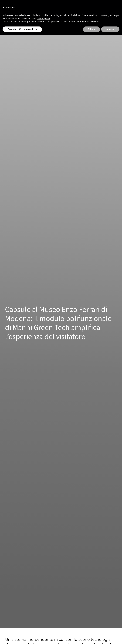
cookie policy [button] (43, 19)
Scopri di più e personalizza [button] (22, 29)
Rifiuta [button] (91, 29)
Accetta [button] (110, 29)
